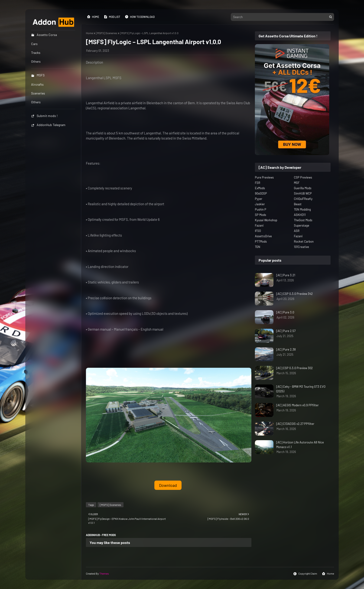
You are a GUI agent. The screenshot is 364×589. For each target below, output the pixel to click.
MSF (297, 183)
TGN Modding (302, 209)
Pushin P (261, 209)
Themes (104, 573)
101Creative (301, 247)
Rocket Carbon (304, 241)
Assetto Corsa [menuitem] (44, 35)
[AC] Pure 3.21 (286, 275)
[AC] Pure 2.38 (286, 349)
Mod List (112, 17)
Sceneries (38, 93)
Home (93, 17)
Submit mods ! (44, 116)
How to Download (140, 17)
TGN (258, 247)
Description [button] (94, 62)
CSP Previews (303, 177)
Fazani (259, 225)
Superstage (302, 225)
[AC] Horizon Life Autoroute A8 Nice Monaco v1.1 (300, 445)
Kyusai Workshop (266, 220)
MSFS (38, 75)
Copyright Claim (305, 574)
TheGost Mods (303, 220)
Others (36, 102)
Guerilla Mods (303, 188)
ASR (297, 231)
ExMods (260, 188)
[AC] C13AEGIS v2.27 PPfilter (295, 424)
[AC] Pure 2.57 (286, 331)
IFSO (258, 231)
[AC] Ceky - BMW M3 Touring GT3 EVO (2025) (301, 389)
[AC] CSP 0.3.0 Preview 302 (294, 368)
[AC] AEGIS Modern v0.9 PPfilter (297, 405)
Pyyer (259, 199)
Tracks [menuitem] (36, 53)
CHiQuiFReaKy (303, 199)
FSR (258, 183)
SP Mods (260, 215)
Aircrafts (37, 84)
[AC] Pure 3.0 (285, 312)
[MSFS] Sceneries (107, 33)
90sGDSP (261, 193)
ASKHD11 (300, 215)
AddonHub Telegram (48, 125)
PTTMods (261, 241)
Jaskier (260, 204)
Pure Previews (264, 177)
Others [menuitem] (36, 61)
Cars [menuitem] (34, 44)
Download (168, 485)
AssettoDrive (263, 236)
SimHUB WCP (303, 193)
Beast (298, 204)
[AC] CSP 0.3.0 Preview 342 (294, 294)
